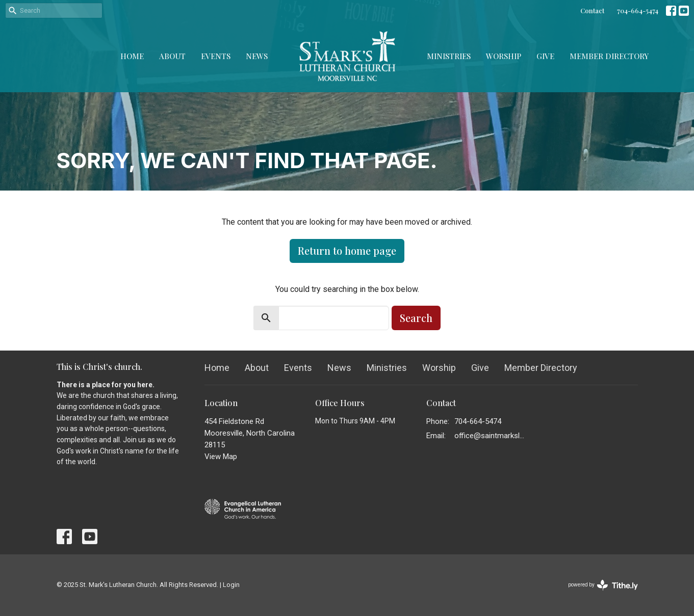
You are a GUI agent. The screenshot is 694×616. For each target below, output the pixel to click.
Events (216, 56)
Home (132, 56)
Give (545, 56)
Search (416, 318)
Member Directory (609, 56)
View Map (221, 457)
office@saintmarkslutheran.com (491, 436)
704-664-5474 (638, 10)
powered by (603, 585)
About (172, 56)
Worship (504, 56)
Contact (592, 10)
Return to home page (347, 250)
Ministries (449, 56)
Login (231, 585)
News (257, 56)
